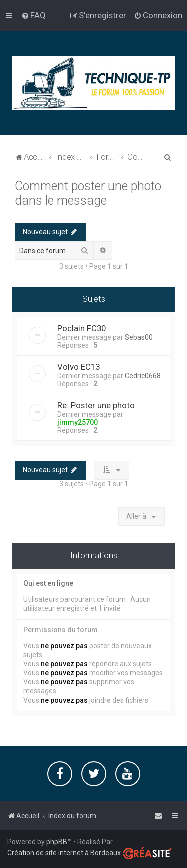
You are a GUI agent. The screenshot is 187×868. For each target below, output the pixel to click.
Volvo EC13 (79, 366)
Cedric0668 (143, 375)
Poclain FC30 (82, 328)
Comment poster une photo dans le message (88, 193)
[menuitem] (34, 15)
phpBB (57, 842)
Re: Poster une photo (96, 405)
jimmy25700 (78, 422)
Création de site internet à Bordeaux (64, 853)
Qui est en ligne (48, 583)
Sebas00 (139, 337)
